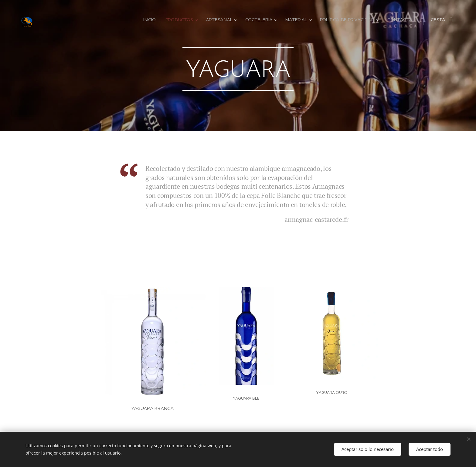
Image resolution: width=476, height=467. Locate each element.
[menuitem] (153, 20)
